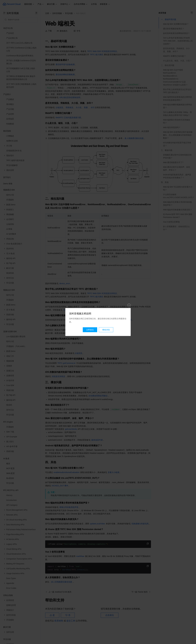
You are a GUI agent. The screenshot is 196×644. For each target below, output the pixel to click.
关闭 (129, 305)
